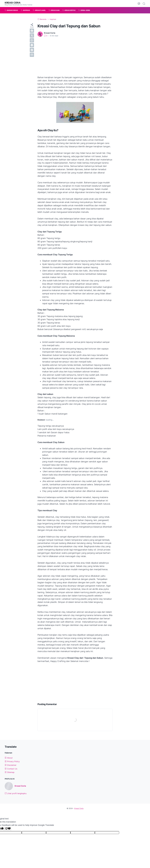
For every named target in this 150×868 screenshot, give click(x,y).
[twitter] (32, 35)
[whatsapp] (32, 40)
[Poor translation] (8, 829)
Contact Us (11, 769)
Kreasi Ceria (13, 3)
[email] (32, 55)
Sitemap (10, 772)
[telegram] (32, 45)
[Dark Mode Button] (139, 4)
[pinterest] (32, 50)
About (9, 758)
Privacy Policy (12, 761)
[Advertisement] (75, 56)
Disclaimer (11, 765)
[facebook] (32, 31)
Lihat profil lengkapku (16, 793)
